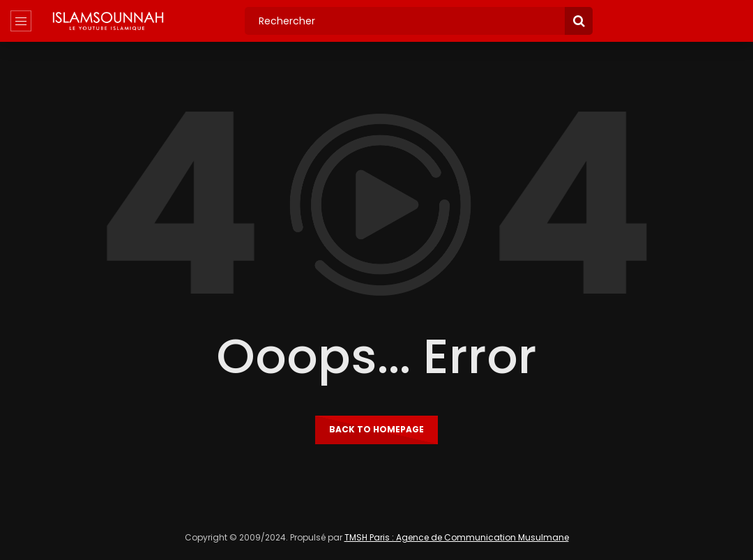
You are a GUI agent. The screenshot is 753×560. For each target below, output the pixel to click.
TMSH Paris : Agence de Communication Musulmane (457, 537)
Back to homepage (376, 429)
